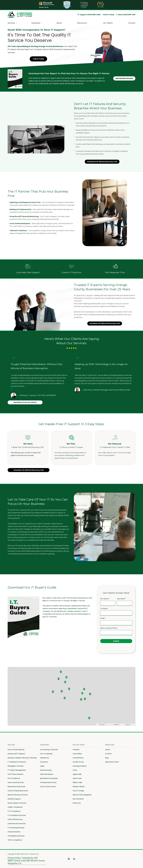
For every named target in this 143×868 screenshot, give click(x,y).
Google (69, 859)
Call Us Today (108, 15)
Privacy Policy (14, 858)
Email (103, 618)
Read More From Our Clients (25, 402)
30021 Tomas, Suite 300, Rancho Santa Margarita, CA (26, 862)
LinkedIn (74, 859)
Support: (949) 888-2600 (89, 15)
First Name (105, 599)
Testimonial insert (12, 389)
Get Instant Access (124, 78)
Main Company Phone (109, 628)
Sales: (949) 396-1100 (127, 15)
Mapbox (133, 724)
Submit (116, 641)
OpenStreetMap (109, 724)
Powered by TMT (30, 858)
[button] (61, 672)
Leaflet (96, 724)
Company (104, 608)
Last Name (122, 599)
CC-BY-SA (122, 724)
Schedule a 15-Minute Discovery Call (102, 162)
